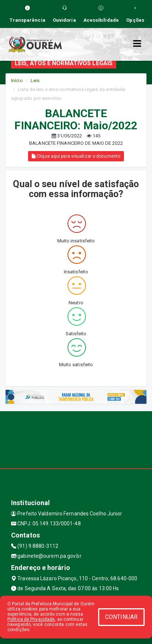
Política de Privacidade (31, 619)
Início (17, 80)
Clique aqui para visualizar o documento (76, 156)
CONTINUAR (121, 617)
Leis (35, 80)
